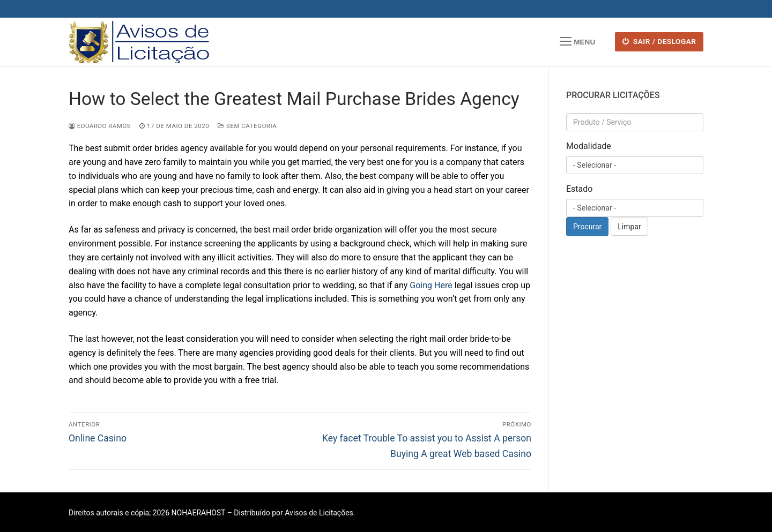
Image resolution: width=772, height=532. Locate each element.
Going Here (431, 285)
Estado (579, 189)
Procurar (587, 227)
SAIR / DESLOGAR (659, 41)
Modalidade (589, 146)
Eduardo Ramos (100, 126)
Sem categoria (247, 126)
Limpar (629, 227)
